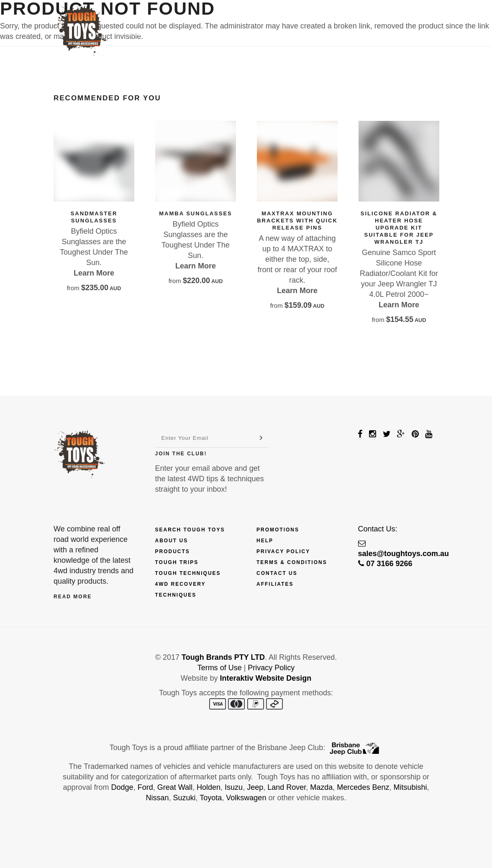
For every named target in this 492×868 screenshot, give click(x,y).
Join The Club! (181, 454)
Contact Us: (378, 529)
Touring (319, 34)
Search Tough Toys (190, 530)
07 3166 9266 (385, 564)
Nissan (158, 798)
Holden (209, 787)
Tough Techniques (188, 573)
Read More (73, 597)
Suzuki (184, 798)
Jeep (255, 787)
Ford (145, 787)
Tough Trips (177, 562)
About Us (172, 541)
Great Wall (175, 787)
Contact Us (367, 34)
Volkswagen (246, 798)
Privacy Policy (283, 551)
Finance (192, 34)
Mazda (321, 787)
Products (145, 34)
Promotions (278, 530)
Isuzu (234, 787)
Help (265, 541)
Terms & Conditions (292, 562)
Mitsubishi (410, 787)
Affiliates (275, 584)
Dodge (122, 787)
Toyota (211, 798)
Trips (229, 34)
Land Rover (287, 787)
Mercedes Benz (363, 787)
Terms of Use (220, 668)
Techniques (272, 34)
